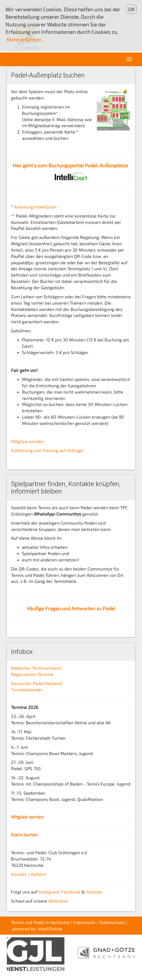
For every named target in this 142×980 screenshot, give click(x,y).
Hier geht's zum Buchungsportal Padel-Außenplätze (70, 165)
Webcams (58, 901)
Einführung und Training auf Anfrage (47, 450)
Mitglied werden (27, 441)
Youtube (94, 892)
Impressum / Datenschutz (99, 922)
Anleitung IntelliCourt (35, 207)
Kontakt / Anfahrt (28, 874)
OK (132, 9)
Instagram (49, 892)
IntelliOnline (50, 929)
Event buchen (24, 835)
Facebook (71, 892)
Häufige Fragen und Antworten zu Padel (71, 608)
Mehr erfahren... (26, 39)
